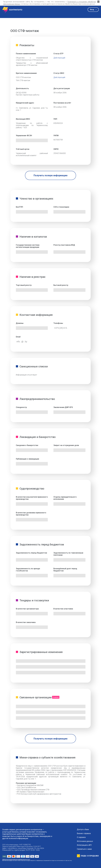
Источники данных (85, 841)
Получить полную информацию (51, 175)
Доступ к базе (83, 830)
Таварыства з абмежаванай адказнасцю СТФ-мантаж (32, 64)
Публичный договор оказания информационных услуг (16, 859)
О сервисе (81, 837)
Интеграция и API (84, 845)
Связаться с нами (84, 849)
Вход (92, 10)
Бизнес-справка (84, 833)
